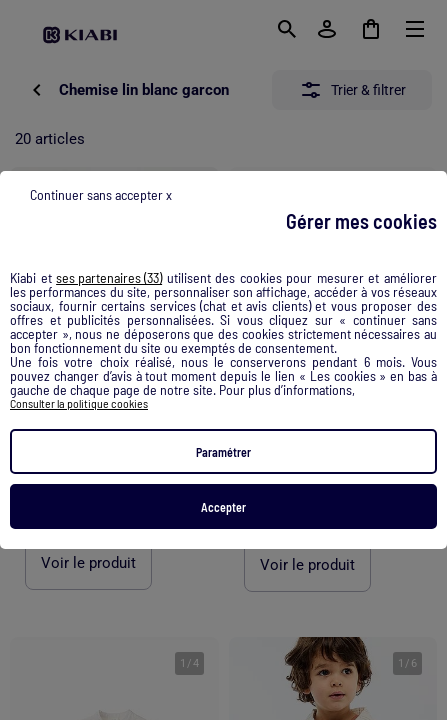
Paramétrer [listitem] (223, 452)
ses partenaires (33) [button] (109, 278)
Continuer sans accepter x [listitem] (101, 194)
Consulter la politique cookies (79, 403)
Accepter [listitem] (223, 507)
